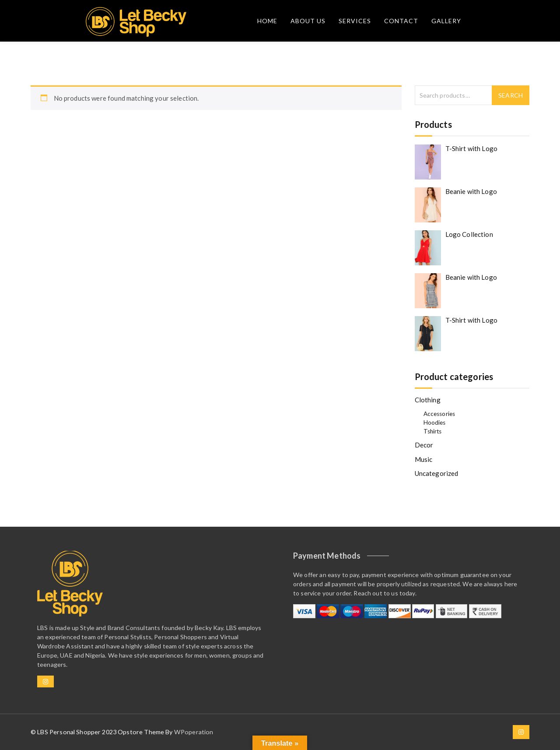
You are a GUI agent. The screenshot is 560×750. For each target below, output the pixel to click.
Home (267, 21)
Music (424, 459)
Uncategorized (437, 473)
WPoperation (194, 732)
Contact (401, 21)
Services (355, 21)
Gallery (446, 21)
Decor (424, 445)
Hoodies (435, 423)
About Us (308, 21)
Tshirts (433, 431)
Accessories (439, 414)
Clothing (428, 400)
